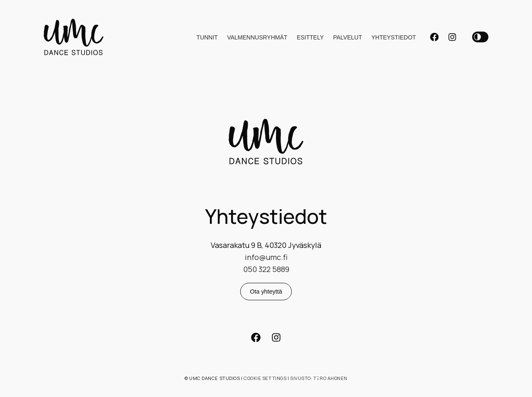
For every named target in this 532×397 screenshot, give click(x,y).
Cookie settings (265, 378)
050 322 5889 (266, 269)
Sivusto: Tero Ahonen (319, 378)
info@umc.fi (266, 257)
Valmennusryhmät (257, 37)
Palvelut (347, 37)
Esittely (310, 37)
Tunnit (207, 37)
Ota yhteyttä (266, 292)
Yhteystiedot (393, 37)
